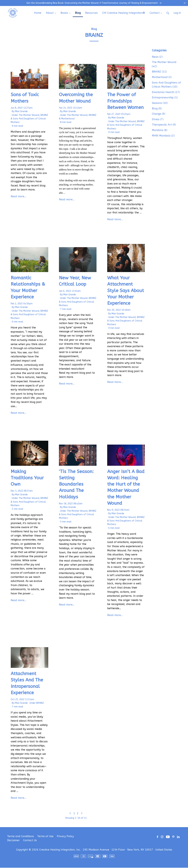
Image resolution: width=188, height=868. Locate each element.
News (157, 57)
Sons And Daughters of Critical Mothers (166, 85)
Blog (94, 29)
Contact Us (30, 841)
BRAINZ (44, 115)
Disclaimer (13, 841)
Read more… (18, 197)
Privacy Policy (65, 837)
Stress (158, 120)
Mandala (160, 130)
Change (159, 114)
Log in (177, 13)
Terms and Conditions (20, 837)
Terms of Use (45, 837)
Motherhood (68, 119)
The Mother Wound (29, 115)
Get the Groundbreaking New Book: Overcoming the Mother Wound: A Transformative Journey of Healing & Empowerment (94, 3)
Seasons (160, 103)
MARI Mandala (163, 136)
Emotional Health (166, 92)
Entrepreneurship (165, 98)
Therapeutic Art (164, 125)
